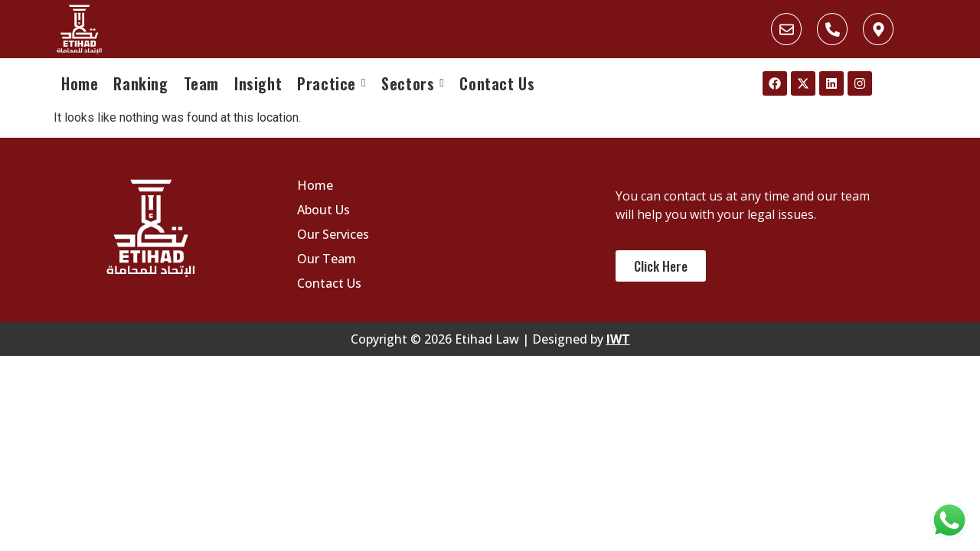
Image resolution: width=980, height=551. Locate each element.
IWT (618, 339)
